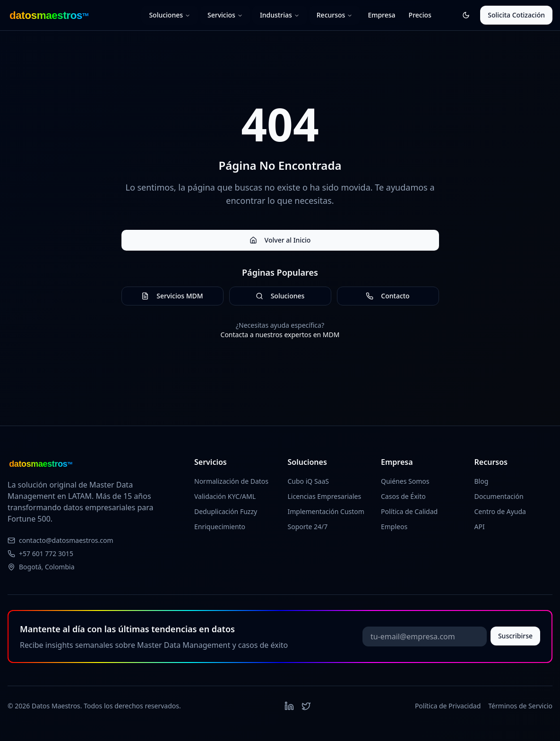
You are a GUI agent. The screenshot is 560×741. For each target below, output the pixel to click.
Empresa (381, 15)
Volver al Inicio (280, 240)
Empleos (394, 527)
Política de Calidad (409, 511)
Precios (420, 15)
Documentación (499, 496)
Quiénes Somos (405, 481)
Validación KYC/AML (225, 496)
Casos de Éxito (403, 496)
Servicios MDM (172, 296)
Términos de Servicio (520, 706)
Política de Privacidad (448, 706)
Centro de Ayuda (500, 511)
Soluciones (170, 15)
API (480, 527)
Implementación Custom (326, 511)
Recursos (335, 15)
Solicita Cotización (516, 15)
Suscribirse (515, 636)
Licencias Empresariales (325, 496)
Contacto (388, 296)
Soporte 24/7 (308, 527)
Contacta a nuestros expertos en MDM (280, 335)
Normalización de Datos (231, 481)
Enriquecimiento (220, 527)
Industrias (280, 15)
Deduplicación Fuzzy (226, 511)
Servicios (225, 15)
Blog (482, 481)
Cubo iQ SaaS (309, 481)
